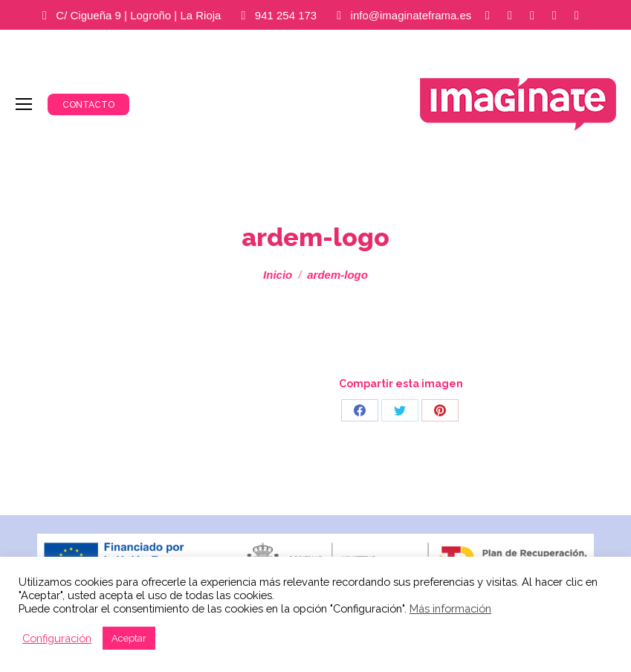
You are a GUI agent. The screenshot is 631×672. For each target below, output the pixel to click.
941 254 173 (286, 15)
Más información (450, 608)
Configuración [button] (57, 638)
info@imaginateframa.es (411, 15)
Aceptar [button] (129, 638)
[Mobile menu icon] (24, 104)
